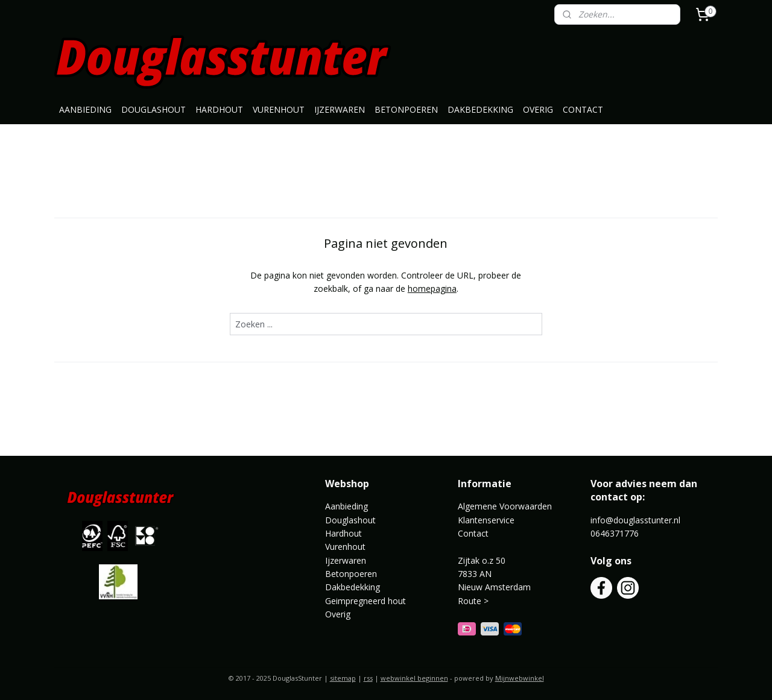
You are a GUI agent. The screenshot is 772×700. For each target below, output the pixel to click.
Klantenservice (486, 520)
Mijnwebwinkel (520, 678)
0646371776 (615, 533)
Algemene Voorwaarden (505, 506)
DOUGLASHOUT (153, 109)
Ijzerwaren (346, 560)
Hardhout (343, 533)
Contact (473, 533)
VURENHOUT (279, 109)
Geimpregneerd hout (365, 601)
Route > (474, 601)
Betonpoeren (351, 574)
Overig (338, 614)
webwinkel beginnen (414, 678)
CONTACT (583, 109)
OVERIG (538, 109)
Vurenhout (345, 547)
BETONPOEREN (406, 109)
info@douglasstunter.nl (635, 520)
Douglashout (350, 520)
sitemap (343, 678)
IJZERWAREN (340, 109)
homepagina (432, 289)
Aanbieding (346, 506)
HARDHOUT (219, 109)
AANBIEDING (85, 109)
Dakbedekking (353, 587)
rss (368, 678)
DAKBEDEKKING (480, 109)
